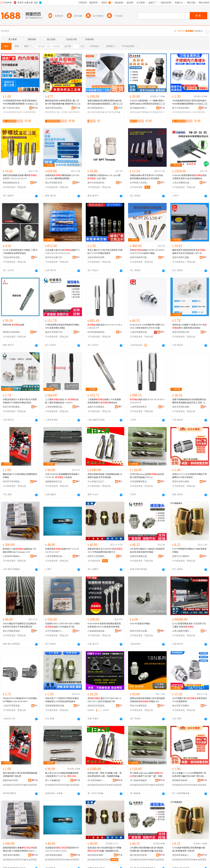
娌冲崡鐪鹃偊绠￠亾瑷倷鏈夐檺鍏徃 (139, 108)
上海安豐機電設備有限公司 (55, 556)
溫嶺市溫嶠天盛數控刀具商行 (182, 257)
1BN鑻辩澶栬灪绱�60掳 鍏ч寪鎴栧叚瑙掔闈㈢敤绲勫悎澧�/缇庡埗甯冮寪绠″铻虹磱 (147, 849)
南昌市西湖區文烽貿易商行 (182, 332)
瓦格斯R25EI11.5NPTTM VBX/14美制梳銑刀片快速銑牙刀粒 (62, 625)
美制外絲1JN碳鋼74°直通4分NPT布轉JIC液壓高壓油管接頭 (189, 326)
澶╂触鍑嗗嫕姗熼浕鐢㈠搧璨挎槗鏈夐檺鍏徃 (139, 780)
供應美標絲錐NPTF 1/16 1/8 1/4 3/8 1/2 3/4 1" (62, 550)
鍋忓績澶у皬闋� (113, 112)
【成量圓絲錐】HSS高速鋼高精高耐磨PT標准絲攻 (104, 401)
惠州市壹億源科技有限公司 (97, 183)
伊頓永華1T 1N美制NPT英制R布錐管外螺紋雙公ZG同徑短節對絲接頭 (62, 700)
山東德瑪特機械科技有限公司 (12, 556)
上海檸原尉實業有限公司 (139, 407)
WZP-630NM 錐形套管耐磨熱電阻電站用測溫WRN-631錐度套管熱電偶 (104, 625)
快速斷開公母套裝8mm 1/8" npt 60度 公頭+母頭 (104, 177)
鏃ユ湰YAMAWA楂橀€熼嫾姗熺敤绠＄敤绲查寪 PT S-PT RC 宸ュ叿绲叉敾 (62, 775)
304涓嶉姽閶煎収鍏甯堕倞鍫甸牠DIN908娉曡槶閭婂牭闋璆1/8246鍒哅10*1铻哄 (20, 102)
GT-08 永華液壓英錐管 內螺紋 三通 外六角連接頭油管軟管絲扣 (20, 252)
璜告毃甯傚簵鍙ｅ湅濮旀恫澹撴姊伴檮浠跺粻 (182, 855)
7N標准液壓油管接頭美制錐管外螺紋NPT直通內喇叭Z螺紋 (62, 326)
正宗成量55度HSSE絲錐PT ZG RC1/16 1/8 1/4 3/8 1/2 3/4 (62, 252)
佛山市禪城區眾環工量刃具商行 (55, 183)
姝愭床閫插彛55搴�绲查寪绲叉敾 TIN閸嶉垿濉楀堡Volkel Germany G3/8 (20, 849)
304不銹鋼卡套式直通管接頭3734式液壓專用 (190, 700)
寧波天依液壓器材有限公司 (139, 706)
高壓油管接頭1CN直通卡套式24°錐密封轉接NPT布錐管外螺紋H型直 (20, 401)
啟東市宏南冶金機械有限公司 (139, 631)
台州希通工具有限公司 (139, 183)
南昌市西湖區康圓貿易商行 (182, 407)
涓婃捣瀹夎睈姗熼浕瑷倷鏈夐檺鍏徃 (55, 855)
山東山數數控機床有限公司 (182, 631)
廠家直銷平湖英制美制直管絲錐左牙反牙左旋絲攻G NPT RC (189, 252)
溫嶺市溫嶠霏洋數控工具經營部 (139, 257)
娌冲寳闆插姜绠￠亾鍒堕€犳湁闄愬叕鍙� (97, 108)
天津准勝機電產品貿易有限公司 (139, 482)
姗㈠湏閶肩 (63, 112)
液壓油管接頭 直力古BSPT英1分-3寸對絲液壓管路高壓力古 (105, 550)
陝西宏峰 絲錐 (14, 325)
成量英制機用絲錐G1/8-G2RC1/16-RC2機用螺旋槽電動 (62, 177)
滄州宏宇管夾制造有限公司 (12, 482)
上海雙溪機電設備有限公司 (55, 407)
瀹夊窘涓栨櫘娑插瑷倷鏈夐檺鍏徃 (139, 855)
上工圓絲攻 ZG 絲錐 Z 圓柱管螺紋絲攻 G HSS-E (62, 401)
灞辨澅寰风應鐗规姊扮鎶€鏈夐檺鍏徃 (12, 855)
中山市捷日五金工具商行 (97, 482)
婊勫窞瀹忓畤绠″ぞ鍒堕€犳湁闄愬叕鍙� (12, 780)
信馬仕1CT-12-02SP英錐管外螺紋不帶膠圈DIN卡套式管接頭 (190, 476)
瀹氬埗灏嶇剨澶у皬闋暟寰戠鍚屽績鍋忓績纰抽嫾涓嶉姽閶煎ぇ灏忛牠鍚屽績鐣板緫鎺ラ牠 (105, 102)
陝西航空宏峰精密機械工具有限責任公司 (12, 332)
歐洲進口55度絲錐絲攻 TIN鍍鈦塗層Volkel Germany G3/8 (20, 550)
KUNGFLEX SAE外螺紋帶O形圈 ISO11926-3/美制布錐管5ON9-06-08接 (147, 326)
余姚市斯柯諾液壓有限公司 (97, 257)
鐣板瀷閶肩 (51, 112)
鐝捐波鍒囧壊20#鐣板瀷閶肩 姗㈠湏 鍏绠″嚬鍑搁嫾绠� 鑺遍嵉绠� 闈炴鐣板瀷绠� (63, 102)
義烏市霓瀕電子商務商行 (55, 332)
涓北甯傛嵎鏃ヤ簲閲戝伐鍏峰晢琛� (97, 780)
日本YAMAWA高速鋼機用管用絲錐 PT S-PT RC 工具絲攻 (62, 476)
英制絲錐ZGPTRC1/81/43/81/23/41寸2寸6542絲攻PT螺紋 (147, 252)
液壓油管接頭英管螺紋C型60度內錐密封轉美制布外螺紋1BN (147, 700)
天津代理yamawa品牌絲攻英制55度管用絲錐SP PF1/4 (147, 476)
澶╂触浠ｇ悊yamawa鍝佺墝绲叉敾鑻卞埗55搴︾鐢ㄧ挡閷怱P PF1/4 (147, 775)
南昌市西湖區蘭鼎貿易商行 (12, 407)
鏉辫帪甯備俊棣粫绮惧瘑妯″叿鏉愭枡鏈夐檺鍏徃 (182, 780)
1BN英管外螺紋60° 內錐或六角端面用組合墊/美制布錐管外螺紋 (147, 550)
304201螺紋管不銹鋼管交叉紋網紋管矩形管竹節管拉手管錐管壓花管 (20, 625)
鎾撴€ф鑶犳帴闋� (139, 112)
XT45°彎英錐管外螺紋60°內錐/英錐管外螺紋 (189, 550)
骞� (35, 108)
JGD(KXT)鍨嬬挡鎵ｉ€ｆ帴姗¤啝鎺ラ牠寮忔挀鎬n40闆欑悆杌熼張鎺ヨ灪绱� (147, 102)
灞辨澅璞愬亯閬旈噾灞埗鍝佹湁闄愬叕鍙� (55, 108)
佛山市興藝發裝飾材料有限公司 (12, 631)
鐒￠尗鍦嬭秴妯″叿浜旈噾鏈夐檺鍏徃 (55, 780)
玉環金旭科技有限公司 (12, 257)
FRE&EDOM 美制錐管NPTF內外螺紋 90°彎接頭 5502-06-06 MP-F (20, 700)
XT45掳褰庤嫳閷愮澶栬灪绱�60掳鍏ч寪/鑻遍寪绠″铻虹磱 (189, 849)
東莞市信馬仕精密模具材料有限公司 (182, 482)
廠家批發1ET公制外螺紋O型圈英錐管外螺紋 (20, 476)
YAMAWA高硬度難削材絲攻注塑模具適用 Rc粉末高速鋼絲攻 (189, 177)
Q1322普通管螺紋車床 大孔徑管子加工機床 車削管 (189, 625)
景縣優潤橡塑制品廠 (55, 706)
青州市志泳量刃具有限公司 (55, 257)
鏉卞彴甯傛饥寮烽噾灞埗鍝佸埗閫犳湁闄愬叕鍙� (12, 108)
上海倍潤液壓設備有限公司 (139, 332)
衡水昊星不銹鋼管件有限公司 (182, 706)
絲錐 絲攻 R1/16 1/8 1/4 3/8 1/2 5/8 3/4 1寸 (105, 326)
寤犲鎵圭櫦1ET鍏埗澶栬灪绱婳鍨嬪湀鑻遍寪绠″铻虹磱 (20, 775)
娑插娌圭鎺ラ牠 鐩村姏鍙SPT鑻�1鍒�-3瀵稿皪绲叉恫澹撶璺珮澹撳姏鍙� (104, 849)
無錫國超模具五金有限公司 (55, 482)
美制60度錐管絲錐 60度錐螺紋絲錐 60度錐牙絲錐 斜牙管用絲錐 (105, 476)
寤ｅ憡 (35, 104)
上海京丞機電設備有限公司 (182, 183)
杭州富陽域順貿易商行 (97, 332)
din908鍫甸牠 (29, 112)
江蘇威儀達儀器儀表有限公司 (97, 631)
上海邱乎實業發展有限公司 (12, 706)
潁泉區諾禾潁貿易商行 (97, 706)
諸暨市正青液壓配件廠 (97, 556)
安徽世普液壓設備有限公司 (139, 556)
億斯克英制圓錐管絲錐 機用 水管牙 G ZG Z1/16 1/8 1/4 (20, 177)
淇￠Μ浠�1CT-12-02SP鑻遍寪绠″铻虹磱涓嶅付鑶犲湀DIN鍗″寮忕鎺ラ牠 (189, 775)
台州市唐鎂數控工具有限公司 (55, 631)
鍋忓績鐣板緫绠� (96, 112)
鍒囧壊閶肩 (74, 112)
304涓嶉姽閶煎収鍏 (13, 112)
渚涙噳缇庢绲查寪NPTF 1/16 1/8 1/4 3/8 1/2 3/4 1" (62, 849)
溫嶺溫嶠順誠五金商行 (12, 183)
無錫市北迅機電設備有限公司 (97, 407)
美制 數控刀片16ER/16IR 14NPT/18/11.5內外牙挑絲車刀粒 (104, 700)
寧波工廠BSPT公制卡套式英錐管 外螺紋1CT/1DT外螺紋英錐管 (105, 252)
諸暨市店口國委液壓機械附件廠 (182, 556)
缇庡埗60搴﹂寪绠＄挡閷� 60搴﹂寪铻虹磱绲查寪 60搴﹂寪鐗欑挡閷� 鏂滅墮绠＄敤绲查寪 (105, 775)
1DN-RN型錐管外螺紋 (140, 624)
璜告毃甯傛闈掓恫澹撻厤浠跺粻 (97, 855)
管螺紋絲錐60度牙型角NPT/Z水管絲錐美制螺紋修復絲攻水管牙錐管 (146, 177)
